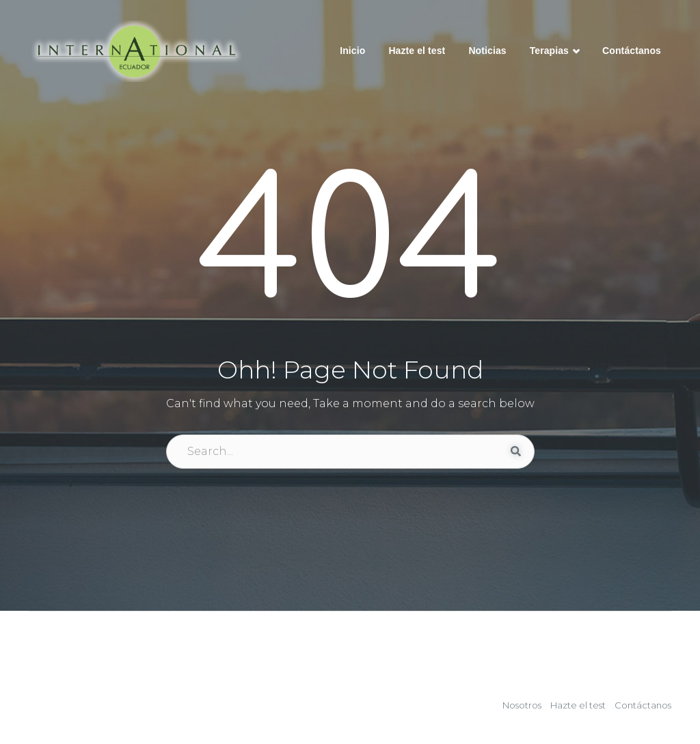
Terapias (554, 52)
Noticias (487, 51)
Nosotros (522, 705)
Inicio (352, 51)
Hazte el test (417, 51)
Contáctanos (632, 51)
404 (350, 244)
